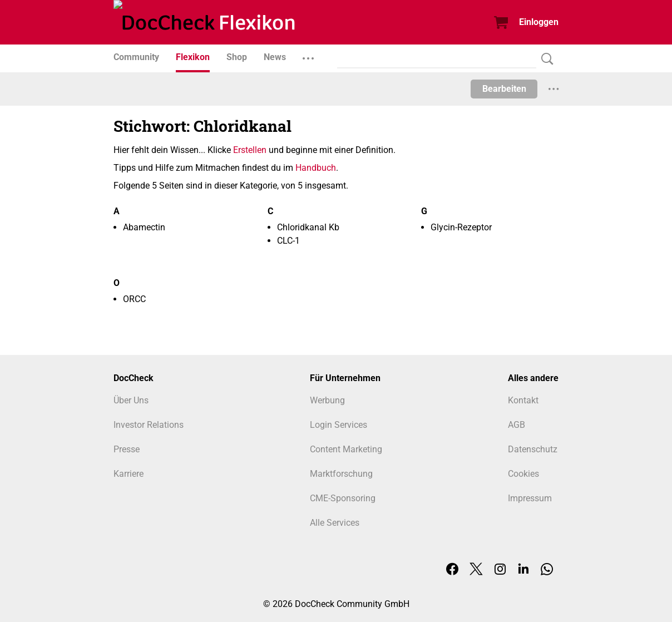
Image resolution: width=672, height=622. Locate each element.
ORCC (134, 299)
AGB (517, 425)
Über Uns (131, 400)
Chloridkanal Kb (308, 227)
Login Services (339, 425)
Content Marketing (346, 449)
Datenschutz (533, 449)
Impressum (530, 498)
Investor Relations (149, 425)
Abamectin (144, 227)
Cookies (523, 474)
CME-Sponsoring (343, 498)
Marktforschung (341, 474)
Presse (127, 449)
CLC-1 (288, 241)
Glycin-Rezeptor (461, 227)
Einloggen (539, 22)
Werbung (327, 400)
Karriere (129, 474)
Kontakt (523, 400)
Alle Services (335, 523)
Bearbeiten (504, 89)
